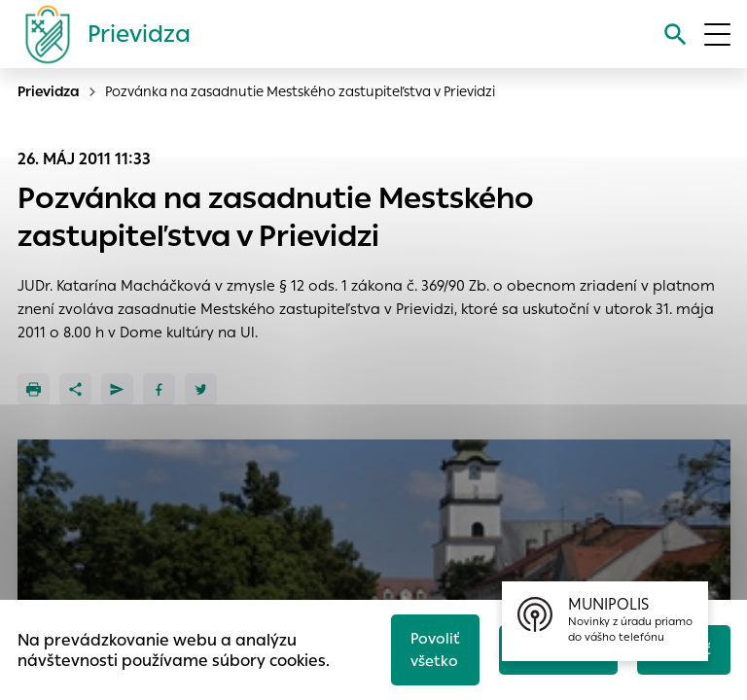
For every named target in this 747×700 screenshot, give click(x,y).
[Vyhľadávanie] (676, 35)
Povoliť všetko (435, 649)
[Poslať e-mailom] (117, 389)
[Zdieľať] (75, 389)
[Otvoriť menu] (717, 35)
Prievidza (49, 91)
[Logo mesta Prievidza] (100, 34)
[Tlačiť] (34, 389)
